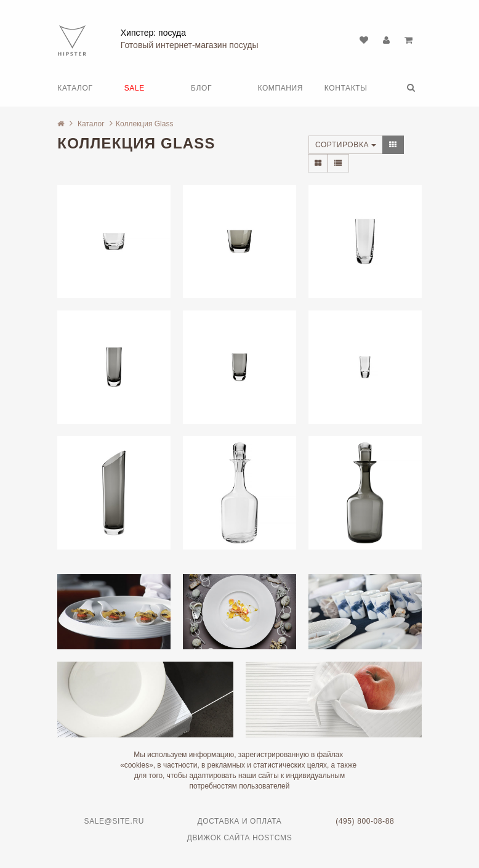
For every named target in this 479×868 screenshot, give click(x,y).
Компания (280, 88)
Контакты (346, 88)
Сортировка (346, 145)
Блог (201, 88)
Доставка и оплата (239, 821)
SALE (135, 88)
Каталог (75, 88)
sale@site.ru (114, 821)
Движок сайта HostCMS (240, 838)
